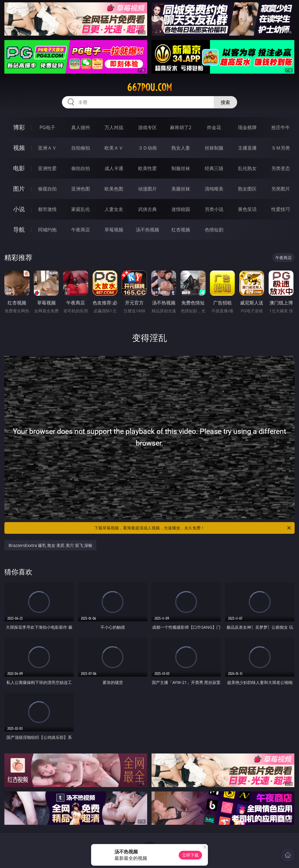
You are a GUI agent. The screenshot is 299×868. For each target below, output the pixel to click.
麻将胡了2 (181, 127)
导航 (19, 229)
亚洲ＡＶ (47, 148)
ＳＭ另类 (281, 148)
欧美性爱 (147, 168)
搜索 (225, 102)
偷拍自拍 (81, 168)
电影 (19, 168)
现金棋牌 (247, 127)
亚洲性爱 (47, 168)
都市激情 (47, 209)
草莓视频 (114, 230)
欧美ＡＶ (114, 148)
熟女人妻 (181, 148)
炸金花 (214, 127)
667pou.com (149, 87)
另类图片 (281, 189)
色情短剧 (214, 230)
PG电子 (47, 127)
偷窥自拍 (47, 189)
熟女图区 (247, 189)
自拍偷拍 (81, 148)
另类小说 (214, 209)
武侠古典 (147, 209)
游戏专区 (147, 127)
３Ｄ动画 (147, 148)
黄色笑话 (247, 209)
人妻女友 (114, 209)
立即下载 (190, 855)
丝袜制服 (214, 148)
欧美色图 (114, 189)
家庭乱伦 (81, 209)
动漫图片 (147, 189)
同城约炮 (47, 230)
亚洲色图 (81, 189)
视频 (19, 148)
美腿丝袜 (181, 189)
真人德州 (81, 127)
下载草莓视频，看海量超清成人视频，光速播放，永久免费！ (193, 528)
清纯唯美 (214, 189)
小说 (19, 209)
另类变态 (281, 168)
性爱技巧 (281, 209)
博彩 (19, 127)
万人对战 (114, 127)
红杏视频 (181, 230)
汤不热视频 (147, 230)
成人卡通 (114, 168)
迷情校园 (181, 209)
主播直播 (247, 148)
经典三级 (214, 168)
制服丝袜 (181, 168)
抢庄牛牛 (281, 127)
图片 (19, 189)
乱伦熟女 (247, 168)
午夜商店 (81, 230)
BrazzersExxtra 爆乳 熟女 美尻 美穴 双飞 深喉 (50, 545)
